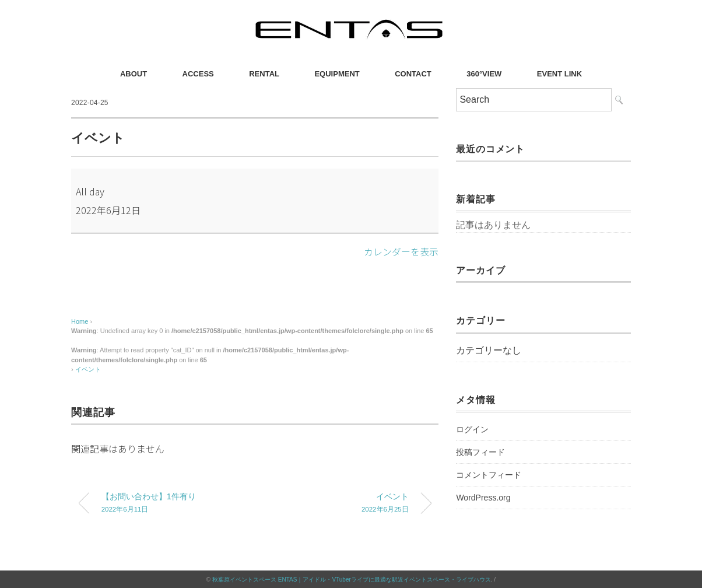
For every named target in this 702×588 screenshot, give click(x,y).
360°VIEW (484, 74)
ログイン (472, 429)
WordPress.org (483, 498)
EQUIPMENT (337, 74)
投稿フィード (480, 452)
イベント (88, 369)
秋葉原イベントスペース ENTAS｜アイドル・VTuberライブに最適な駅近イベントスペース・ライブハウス (352, 579)
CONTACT (413, 74)
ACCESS (198, 74)
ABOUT (134, 74)
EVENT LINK (559, 74)
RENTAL (264, 74)
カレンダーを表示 (401, 251)
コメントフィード (489, 475)
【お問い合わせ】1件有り (169, 504)
